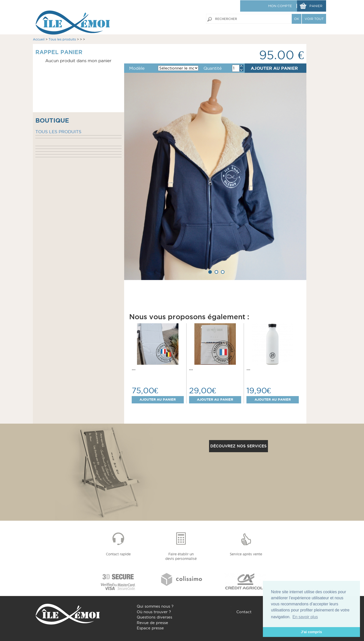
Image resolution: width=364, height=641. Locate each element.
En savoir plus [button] (305, 617)
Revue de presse (152, 623)
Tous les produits (62, 39)
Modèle (137, 68)
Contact (244, 612)
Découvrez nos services (238, 446)
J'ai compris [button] (311, 632)
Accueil (39, 39)
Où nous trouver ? (154, 612)
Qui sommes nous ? (155, 606)
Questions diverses (154, 617)
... (134, 368)
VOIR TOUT (314, 19)
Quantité (213, 68)
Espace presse (150, 628)
